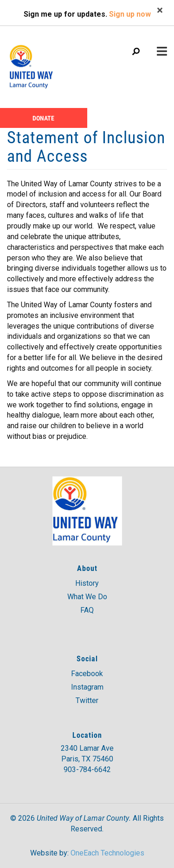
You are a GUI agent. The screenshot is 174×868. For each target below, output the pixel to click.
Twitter (87, 700)
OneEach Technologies (107, 853)
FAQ (87, 610)
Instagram (87, 687)
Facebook (87, 674)
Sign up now (130, 14)
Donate (43, 118)
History (87, 583)
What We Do (87, 597)
